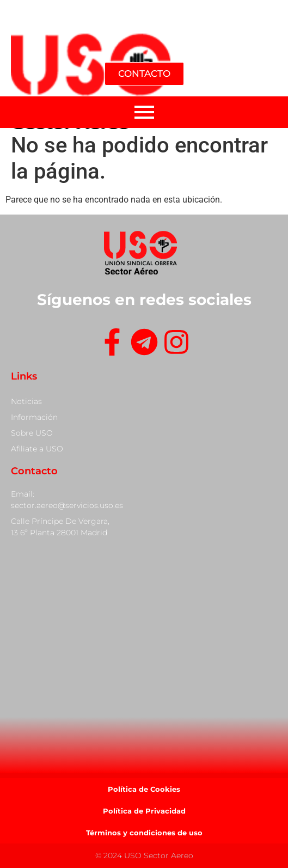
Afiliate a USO (37, 449)
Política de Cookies (144, 789)
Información (34, 417)
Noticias (26, 401)
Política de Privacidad (144, 811)
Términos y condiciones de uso (144, 833)
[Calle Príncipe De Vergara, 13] (144, 655)
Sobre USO (32, 433)
